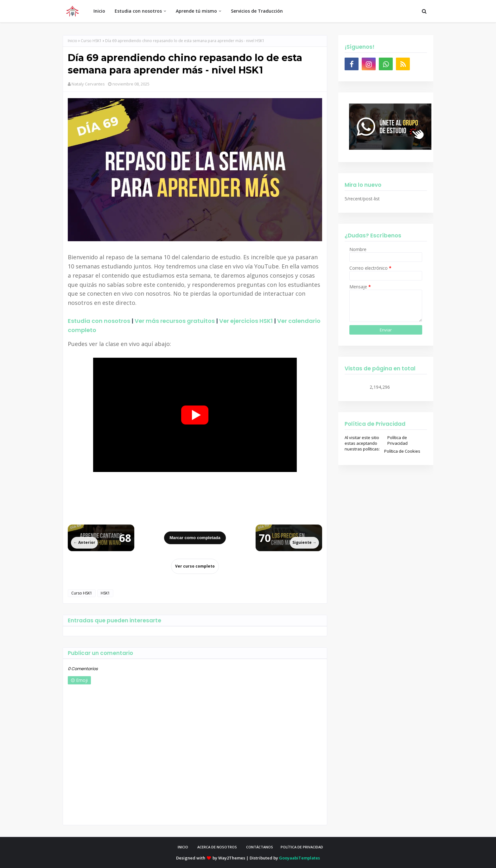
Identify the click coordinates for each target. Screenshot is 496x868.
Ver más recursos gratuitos (175, 321)
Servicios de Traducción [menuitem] (257, 11)
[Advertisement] (195, 492)
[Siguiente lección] (289, 538)
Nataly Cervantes (88, 84)
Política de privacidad (302, 847)
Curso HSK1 (91, 41)
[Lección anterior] (101, 538)
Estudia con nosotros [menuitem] (138, 11)
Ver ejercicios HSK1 (246, 321)
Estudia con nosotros (99, 321)
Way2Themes (232, 858)
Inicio (73, 41)
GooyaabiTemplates (299, 858)
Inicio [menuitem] (99, 11)
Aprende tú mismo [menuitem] (196, 11)
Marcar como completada (195, 538)
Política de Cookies (402, 451)
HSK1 (105, 593)
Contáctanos (260, 847)
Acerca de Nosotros (217, 847)
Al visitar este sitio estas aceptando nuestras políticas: (362, 443)
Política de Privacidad (397, 440)
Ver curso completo (195, 566)
